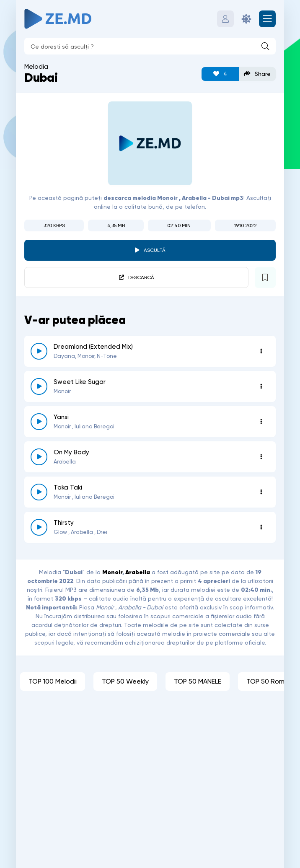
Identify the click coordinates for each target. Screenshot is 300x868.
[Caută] (265, 46)
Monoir (112, 572)
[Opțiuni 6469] (261, 422)
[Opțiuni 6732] (261, 386)
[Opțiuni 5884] (261, 457)
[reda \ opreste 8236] (39, 351)
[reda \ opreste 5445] (39, 527)
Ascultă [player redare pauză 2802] (155, 250)
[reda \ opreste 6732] (39, 386)
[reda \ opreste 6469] (39, 422)
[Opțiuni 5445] (261, 527)
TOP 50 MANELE (198, 681)
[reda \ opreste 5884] (39, 457)
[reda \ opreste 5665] (39, 492)
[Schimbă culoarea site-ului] (246, 19)
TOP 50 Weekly (125, 681)
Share (257, 74)
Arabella (138, 572)
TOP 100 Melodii (53, 681)
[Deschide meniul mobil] (267, 19)
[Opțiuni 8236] (261, 351)
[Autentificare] (225, 19)
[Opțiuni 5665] (261, 492)
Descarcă (141, 277)
